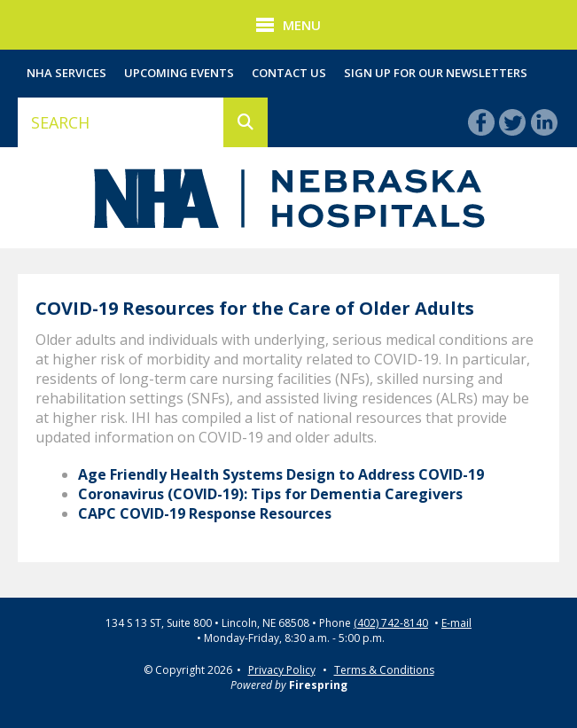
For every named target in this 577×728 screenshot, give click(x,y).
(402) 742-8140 (391, 623)
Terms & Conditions (384, 670)
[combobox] (121, 122)
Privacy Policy (282, 670)
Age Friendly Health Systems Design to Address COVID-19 (281, 474)
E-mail (456, 623)
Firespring (318, 685)
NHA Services (66, 73)
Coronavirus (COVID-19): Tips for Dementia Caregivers (270, 494)
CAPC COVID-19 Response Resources (205, 513)
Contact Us (289, 73)
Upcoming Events (179, 73)
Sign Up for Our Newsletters (436, 73)
